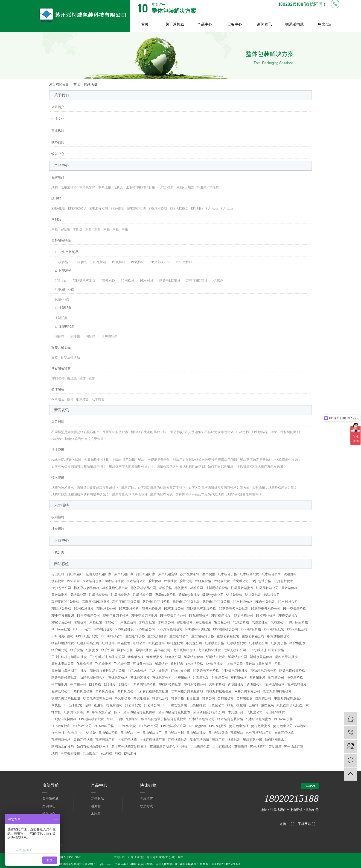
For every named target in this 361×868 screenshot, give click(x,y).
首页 (145, 24)
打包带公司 (152, 705)
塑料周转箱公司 (195, 685)
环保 (184, 747)
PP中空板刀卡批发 (144, 616)
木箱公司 (111, 622)
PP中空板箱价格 (295, 609)
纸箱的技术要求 (63, 488)
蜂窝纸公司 (160, 698)
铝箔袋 (217, 281)
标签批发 (181, 588)
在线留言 (146, 799)
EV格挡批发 (214, 664)
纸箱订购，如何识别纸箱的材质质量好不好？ (153, 488)
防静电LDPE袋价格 (156, 602)
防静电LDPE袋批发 (186, 602)
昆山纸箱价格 (108, 733)
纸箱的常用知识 (124, 460)
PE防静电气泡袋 (82, 281)
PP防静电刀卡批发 (235, 671)
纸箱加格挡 (69, 188)
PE (82, 733)
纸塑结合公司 (238, 657)
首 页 (77, 85)
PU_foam (212, 208)
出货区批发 (198, 705)
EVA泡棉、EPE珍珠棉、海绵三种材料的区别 (268, 432)
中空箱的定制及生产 (288, 698)
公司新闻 (58, 422)
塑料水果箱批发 (286, 657)
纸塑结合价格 (194, 657)
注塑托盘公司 (143, 595)
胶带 (83, 378)
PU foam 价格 (284, 719)
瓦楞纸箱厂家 (105, 740)
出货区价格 (179, 705)
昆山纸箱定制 (174, 733)
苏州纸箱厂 (258, 747)
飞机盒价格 (85, 664)
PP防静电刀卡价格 (206, 671)
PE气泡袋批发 (151, 609)
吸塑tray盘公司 (213, 595)
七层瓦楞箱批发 (210, 650)
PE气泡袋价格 (129, 609)
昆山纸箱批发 (275, 712)
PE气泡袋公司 (174, 609)
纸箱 (55, 188)
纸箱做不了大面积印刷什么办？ (131, 467)
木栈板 (56, 705)
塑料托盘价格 (83, 691)
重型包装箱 (87, 188)
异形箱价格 (125, 650)
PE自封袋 (145, 281)
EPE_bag (59, 281)
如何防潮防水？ (276, 740)
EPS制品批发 (125, 629)
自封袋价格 (226, 698)
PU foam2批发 (126, 726)
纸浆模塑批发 (236, 643)
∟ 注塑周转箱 (63, 326)
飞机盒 (118, 188)
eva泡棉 (57, 439)
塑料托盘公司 (127, 691)
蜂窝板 (56, 712)
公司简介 (58, 107)
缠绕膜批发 (222, 581)
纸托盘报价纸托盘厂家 (293, 705)
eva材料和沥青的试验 (66, 460)
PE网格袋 (126, 281)
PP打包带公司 (61, 588)
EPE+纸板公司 (297, 629)
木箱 (55, 229)
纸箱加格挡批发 (63, 643)
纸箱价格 (108, 643)
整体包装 (58, 389)
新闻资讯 (265, 24)
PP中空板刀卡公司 (173, 616)
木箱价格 (80, 622)
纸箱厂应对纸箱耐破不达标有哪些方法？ (80, 495)
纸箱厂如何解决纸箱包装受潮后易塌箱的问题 (205, 460)
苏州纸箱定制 (168, 574)
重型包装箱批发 (228, 636)
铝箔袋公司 (272, 595)
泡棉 (118, 754)
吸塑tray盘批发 (189, 595)
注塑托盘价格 (99, 595)
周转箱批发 (59, 595)
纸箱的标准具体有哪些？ (244, 495)
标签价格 (166, 588)
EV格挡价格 (195, 664)
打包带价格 (114, 705)
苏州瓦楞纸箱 (190, 574)
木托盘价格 (128, 622)
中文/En (324, 24)
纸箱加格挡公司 (88, 643)
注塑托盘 (59, 318)
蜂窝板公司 (173, 657)
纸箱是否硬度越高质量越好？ (98, 488)
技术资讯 (58, 478)
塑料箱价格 (239, 678)
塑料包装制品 (61, 240)
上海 (137, 857)
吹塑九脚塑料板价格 (277, 691)
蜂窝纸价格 (123, 698)
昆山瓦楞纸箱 (129, 719)
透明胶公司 (255, 685)
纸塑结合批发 (215, 657)
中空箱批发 (59, 685)
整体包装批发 (140, 678)
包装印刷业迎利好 (97, 460)
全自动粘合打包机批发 (174, 712)
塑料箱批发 (257, 678)
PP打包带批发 (284, 581)
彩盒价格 (178, 698)
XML (78, 857)
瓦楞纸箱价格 (275, 685)
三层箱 (253, 705)
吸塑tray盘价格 (166, 595)
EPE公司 (125, 685)
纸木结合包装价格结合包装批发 (164, 719)
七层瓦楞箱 (166, 188)
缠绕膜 (72, 378)
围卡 (117, 712)
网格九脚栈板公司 (247, 691)
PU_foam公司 (82, 629)
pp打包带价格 (239, 726)
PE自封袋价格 (243, 602)
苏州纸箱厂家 (124, 574)
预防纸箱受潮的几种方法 (148, 432)
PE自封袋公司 (288, 602)
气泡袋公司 (279, 622)
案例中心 (49, 806)
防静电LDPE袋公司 (216, 602)
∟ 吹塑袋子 (61, 271)
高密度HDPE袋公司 (126, 602)
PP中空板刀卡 (158, 262)
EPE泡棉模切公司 (226, 629)
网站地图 (61, 857)
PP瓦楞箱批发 (221, 616)
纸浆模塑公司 (258, 643)
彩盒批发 (193, 698)
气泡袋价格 (241, 622)
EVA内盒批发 (159, 671)
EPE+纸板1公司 (112, 636)
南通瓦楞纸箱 (284, 733)
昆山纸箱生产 (130, 733)
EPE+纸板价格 (251, 629)
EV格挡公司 (234, 664)
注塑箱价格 (182, 678)
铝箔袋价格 (234, 595)
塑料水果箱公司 (63, 664)
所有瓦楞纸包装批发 (154, 691)
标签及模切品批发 (115, 588)
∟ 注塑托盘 (61, 308)
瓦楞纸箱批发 (297, 685)
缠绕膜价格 (203, 581)
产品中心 (205, 24)
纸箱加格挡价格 (278, 636)
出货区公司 (217, 705)
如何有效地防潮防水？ (93, 747)
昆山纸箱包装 (200, 747)
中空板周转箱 (70, 754)
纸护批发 (92, 650)
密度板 (65, 229)
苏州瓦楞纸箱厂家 (259, 733)
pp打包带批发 (261, 726)
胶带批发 (170, 581)
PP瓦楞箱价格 (199, 616)
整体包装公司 (162, 678)
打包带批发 (133, 705)
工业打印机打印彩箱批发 (69, 657)
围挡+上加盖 (185, 188)
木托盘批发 (147, 622)
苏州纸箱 (241, 747)
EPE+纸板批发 (274, 629)
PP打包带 (58, 378)
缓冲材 (56, 198)
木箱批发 (96, 622)
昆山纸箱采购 (218, 733)
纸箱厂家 (218, 740)
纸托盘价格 (157, 643)
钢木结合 (58, 399)
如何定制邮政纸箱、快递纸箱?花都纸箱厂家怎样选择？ (247, 467)
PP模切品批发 (288, 616)
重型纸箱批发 (157, 636)
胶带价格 (155, 581)
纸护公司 (108, 650)
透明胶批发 (236, 685)
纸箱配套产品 (102, 712)
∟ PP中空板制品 (65, 252)
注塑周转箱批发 (242, 588)
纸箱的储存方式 (161, 495)
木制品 (56, 219)
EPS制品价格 (103, 629)
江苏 (131, 857)
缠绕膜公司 (241, 581)
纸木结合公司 (271, 574)
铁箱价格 (290, 574)
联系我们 (58, 142)
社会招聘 (58, 529)
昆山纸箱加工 (152, 733)
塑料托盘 (177, 664)
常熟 (162, 857)
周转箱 (58, 337)
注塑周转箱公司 (267, 588)
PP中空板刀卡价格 (116, 616)
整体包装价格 (118, 678)
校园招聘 (58, 517)
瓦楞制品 (58, 177)
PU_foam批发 (61, 629)
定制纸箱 (275, 747)
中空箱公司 (78, 685)
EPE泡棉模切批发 (198, 629)
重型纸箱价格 (135, 636)
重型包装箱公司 (253, 636)
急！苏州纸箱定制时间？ (129, 747)
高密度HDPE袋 (195, 281)
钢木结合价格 (92, 581)
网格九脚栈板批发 (219, 691)
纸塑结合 (161, 664)
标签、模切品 (61, 347)
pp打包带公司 (283, 726)
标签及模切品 (70, 358)
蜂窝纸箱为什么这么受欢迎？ (86, 439)
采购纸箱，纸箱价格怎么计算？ (275, 488)
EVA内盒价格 (137, 671)
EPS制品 (197, 208)
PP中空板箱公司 (88, 616)
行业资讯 (58, 450)
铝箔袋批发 (253, 595)
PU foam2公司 (149, 726)
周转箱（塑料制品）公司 (107, 671)
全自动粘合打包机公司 (209, 712)
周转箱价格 (289, 588)
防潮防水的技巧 (63, 747)
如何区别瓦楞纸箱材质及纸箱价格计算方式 (219, 488)
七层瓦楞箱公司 (235, 650)
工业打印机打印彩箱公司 (107, 657)
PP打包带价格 (261, 581)
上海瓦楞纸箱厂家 (152, 740)
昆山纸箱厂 (75, 574)
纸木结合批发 (249, 574)
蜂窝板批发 (154, 657)
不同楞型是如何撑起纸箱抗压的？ (76, 432)
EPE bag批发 (218, 726)
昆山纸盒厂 (90, 754)
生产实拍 (209, 574)
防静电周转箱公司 (93, 678)
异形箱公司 (162, 650)
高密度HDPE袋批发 (96, 602)
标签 (55, 358)
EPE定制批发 (73, 705)
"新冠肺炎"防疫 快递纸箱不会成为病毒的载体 (201, 432)
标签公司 (197, 588)
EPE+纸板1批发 (87, 636)
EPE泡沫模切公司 (173, 726)
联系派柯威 (294, 24)
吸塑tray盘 (60, 299)
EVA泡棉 (130, 754)
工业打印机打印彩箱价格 (266, 650)
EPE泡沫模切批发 (92, 719)
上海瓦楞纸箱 (127, 740)
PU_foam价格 (299, 622)
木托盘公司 (166, 622)
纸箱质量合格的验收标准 (130, 495)
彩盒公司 (209, 698)
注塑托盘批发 (121, 595)
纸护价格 (77, 650)
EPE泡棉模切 (77, 208)
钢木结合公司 (136, 581)
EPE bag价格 (198, 726)
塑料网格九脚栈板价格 (187, 691)
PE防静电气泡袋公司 (266, 609)
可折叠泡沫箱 (143, 664)
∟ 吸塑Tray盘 (63, 289)
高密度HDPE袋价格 (65, 602)
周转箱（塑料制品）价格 (263, 664)
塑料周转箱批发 (170, 685)
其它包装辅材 (61, 368)
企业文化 (58, 119)
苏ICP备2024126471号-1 (226, 864)
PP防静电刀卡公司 (264, 671)
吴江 (174, 857)
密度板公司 (222, 622)
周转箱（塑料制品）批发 (69, 671)
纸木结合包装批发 (259, 719)
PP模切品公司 (61, 622)
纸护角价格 (279, 643)
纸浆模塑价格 (214, 643)
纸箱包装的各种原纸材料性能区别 (181, 467)
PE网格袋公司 (106, 609)
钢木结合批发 (114, 581)
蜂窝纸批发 (142, 698)
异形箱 (202, 188)
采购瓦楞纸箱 (83, 740)
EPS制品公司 (146, 629)
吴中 (180, 857)
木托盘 (78, 229)
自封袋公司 (263, 698)
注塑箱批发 (201, 678)
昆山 (149, 857)
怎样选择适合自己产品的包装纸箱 (200, 495)
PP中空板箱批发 (63, 616)
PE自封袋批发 (265, 602)
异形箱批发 (144, 650)
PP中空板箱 (182, 262)
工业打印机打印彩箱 (140, 188)
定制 (88, 705)
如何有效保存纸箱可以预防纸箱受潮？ (79, 467)
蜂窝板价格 (136, 657)
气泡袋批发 (260, 622)
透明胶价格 (217, 685)
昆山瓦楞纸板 (222, 747)
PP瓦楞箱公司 (244, 616)
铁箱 (70, 399)
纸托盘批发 (175, 643)
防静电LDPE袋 (168, 281)
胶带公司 (186, 581)
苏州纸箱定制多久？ (164, 747)
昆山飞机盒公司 (251, 712)
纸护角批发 (297, 643)
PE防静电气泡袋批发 (233, 609)
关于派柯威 (175, 24)
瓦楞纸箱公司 (61, 691)
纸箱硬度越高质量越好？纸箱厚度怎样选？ (271, 460)
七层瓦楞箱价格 (184, 650)
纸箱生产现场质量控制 (154, 460)
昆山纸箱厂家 (146, 574)
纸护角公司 (59, 650)
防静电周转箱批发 (64, 678)
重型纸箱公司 (179, 636)
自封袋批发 (245, 698)
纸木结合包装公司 (202, 719)
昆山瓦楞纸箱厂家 (99, 574)
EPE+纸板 (58, 208)
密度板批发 (204, 622)
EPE (165, 705)
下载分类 (58, 552)
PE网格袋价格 (61, 609)
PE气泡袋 (106, 281)
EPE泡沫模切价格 (64, 719)
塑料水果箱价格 (261, 657)
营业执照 (58, 131)
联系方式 (146, 806)
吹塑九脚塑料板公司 (98, 698)
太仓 (168, 857)
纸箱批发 (124, 643)
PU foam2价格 (104, 726)
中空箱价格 (295, 678)
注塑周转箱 (108, 337)
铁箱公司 (73, 581)
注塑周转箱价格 (217, 588)
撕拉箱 (241, 705)
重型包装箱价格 (203, 636)
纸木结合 (82, 399)
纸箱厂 (112, 719)
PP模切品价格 (266, 616)
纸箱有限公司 (253, 740)
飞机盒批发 (103, 664)
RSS (71, 857)
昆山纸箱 (58, 574)
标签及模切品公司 (143, 588)
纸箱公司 (139, 643)
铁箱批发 (58, 581)
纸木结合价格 (227, 574)
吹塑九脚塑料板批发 (66, 698)
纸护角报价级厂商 (77, 712)
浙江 (143, 857)
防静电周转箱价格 (292, 671)
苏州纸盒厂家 (294, 747)
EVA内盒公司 (181, 671)
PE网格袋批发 (84, 609)
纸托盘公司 (194, 643)
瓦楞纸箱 (237, 733)
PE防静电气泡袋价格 (201, 609)
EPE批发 (110, 685)
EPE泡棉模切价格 (170, 629)
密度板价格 (185, 622)
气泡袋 (72, 733)
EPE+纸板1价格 (62, 636)
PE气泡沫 (58, 733)
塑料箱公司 (276, 678)
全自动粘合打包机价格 (139, 712)
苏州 (156, 857)
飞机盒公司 (122, 664)
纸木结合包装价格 (230, 719)
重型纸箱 (105, 188)
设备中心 (235, 24)
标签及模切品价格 (87, 588)
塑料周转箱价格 (145, 685)
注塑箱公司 (220, 678)
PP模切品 (60, 262)
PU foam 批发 (61, 726)
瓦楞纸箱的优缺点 (115, 432)
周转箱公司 (78, 595)
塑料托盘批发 (105, 691)
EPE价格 (95, 685)
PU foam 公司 (82, 726)
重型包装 (268, 705)
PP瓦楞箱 (98, 262)
